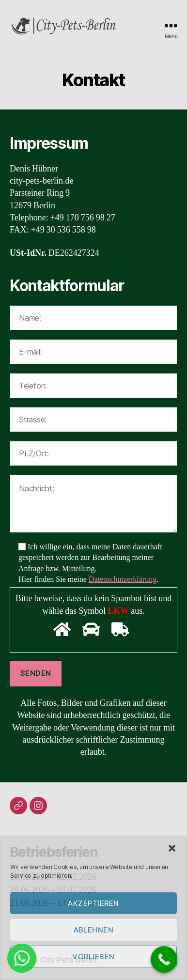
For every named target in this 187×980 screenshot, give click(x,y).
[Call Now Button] (164, 959)
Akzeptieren (93, 903)
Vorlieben (93, 957)
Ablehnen (94, 930)
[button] (172, 848)
